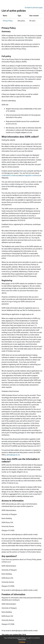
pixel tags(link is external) (30, 175)
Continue (22, 642)
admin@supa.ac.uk (13, 455)
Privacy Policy (22, 639)
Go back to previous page (34, 8)
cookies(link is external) (10, 175)
